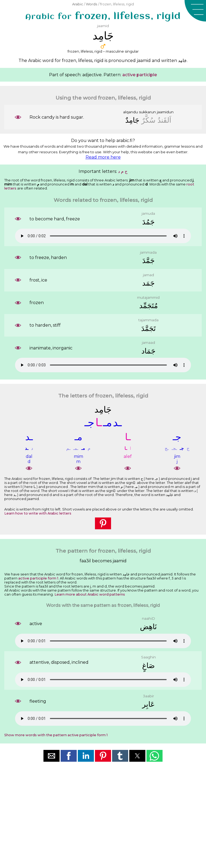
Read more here (103, 157)
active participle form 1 (38, 578)
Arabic (78, 4)
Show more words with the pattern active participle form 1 (56, 735)
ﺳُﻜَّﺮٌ (148, 120)
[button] (195, 11)
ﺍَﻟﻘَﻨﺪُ (164, 120)
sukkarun (147, 112)
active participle (140, 75)
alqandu (130, 112)
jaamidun (165, 112)
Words (92, 4)
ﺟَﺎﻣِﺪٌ (132, 120)
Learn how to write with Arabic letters (38, 513)
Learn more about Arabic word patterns (90, 594)
